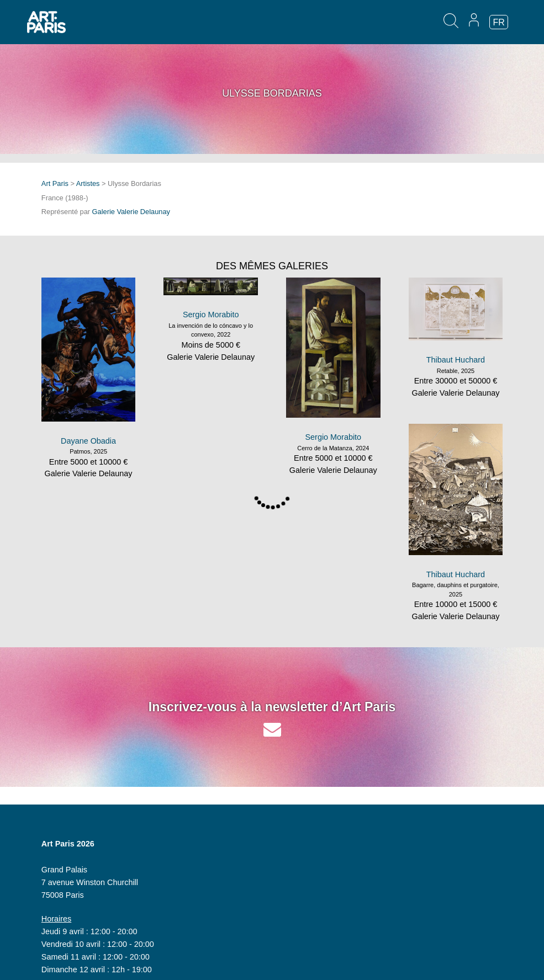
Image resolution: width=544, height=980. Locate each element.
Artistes (88, 183)
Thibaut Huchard (456, 360)
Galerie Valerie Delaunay (131, 212)
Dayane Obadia (88, 441)
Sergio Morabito (211, 315)
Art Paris (55, 183)
